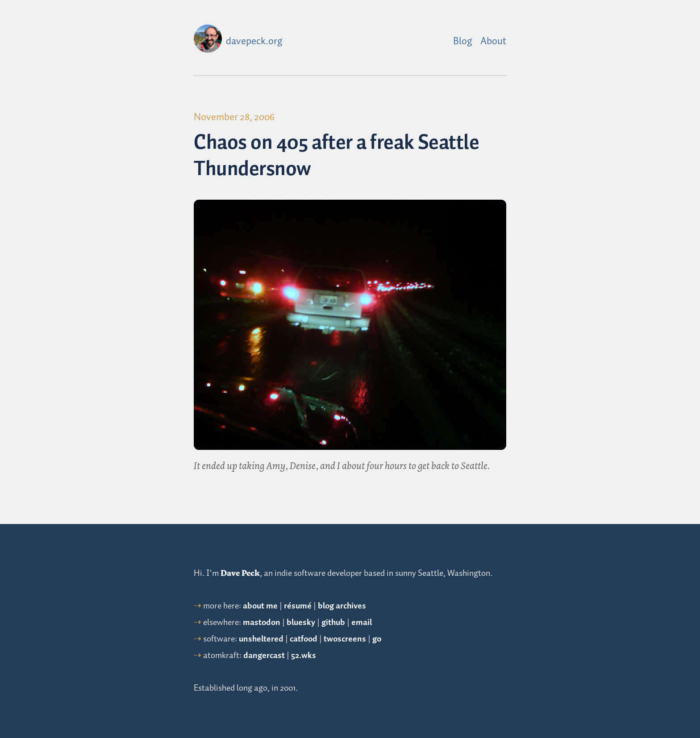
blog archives (342, 606)
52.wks (304, 656)
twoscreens (345, 639)
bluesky (301, 623)
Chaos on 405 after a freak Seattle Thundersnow (336, 157)
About (493, 42)
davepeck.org (254, 42)
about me (260, 606)
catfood (304, 639)
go (377, 639)
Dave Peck (240, 573)
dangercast (264, 656)
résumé (298, 606)
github (333, 623)
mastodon (262, 623)
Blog (463, 42)
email (362, 623)
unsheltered (261, 639)
